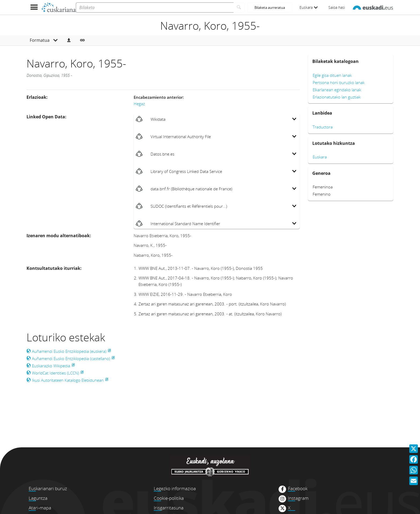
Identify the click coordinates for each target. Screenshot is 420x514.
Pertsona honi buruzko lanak (339, 82)
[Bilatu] (239, 7)
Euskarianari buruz (48, 488)
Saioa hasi (337, 7)
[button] (69, 40)
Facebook (298, 489)
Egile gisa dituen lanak (332, 75)
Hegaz (139, 104)
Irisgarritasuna (169, 508)
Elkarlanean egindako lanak (337, 90)
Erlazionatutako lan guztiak (337, 97)
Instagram (298, 498)
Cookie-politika (169, 498)
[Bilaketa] (155, 7)
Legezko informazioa (175, 488)
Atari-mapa (40, 508)
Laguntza (38, 498)
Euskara (309, 7)
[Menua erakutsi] (34, 7)
